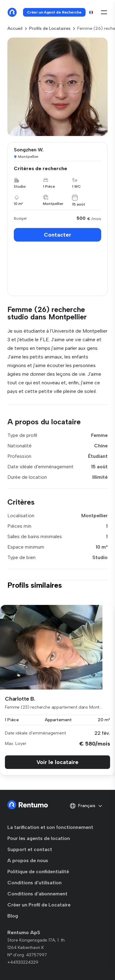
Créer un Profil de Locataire (39, 905)
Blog (13, 916)
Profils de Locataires (50, 28)
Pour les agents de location (39, 838)
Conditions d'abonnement (37, 894)
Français (86, 806)
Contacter (57, 235)
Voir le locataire (57, 762)
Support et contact (30, 849)
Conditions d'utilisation (34, 883)
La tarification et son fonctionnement (50, 827)
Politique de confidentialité (38, 872)
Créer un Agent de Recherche (54, 12)
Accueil (15, 28)
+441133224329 (23, 962)
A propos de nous (28, 860)
